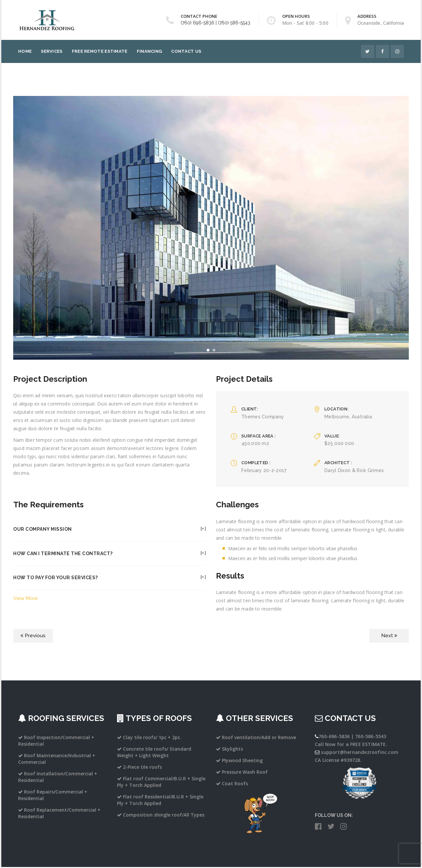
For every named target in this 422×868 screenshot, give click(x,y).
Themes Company (263, 417)
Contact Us (186, 51)
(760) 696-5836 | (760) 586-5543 (215, 23)
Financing (150, 51)
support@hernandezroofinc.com (360, 753)
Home (25, 51)
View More (25, 599)
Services (52, 51)
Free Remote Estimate (100, 51)
